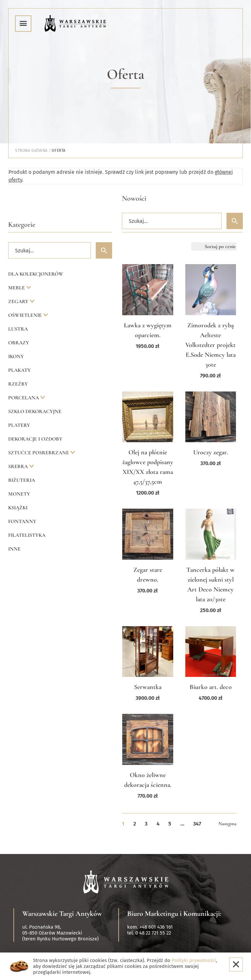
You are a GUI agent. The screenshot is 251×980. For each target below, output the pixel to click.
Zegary (19, 301)
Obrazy (19, 343)
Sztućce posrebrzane (39, 453)
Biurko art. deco (211, 687)
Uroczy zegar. (210, 452)
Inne (14, 549)
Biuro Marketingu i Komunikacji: (174, 914)
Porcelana (24, 398)
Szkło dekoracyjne (35, 411)
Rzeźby (18, 384)
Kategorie (22, 225)
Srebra (19, 466)
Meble (17, 288)
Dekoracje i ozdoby (35, 439)
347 (197, 824)
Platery (19, 425)
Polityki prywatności (194, 960)
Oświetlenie (26, 315)
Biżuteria (22, 480)
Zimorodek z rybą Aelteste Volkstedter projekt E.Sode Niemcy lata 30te (210, 345)
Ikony (16, 356)
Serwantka (148, 687)
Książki (18, 508)
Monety (19, 494)
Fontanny (22, 521)
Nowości (134, 198)
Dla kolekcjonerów (36, 274)
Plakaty (19, 370)
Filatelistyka (27, 535)
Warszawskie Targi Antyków (62, 914)
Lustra (18, 329)
